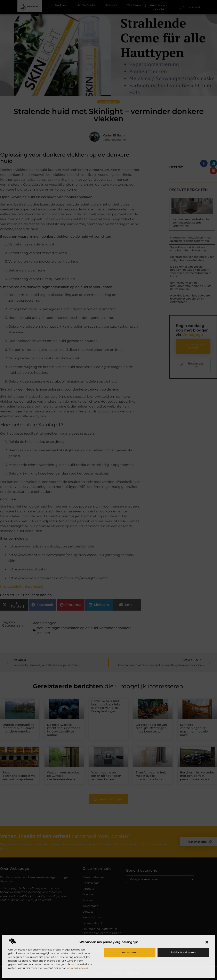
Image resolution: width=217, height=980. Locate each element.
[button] (207, 942)
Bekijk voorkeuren (183, 952)
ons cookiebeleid (78, 968)
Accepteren (130, 952)
